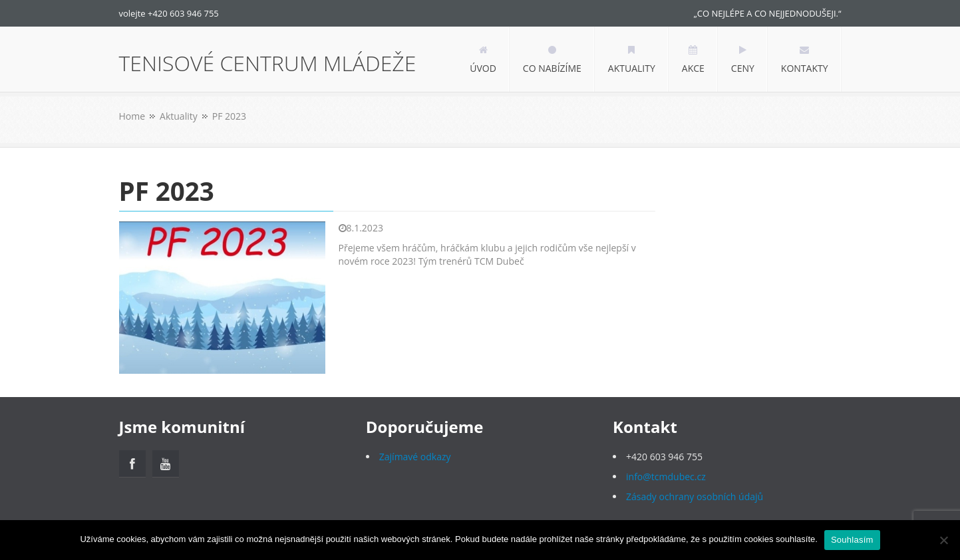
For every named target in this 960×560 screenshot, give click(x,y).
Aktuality (179, 116)
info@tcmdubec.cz (666, 477)
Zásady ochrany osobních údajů (695, 496)
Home (132, 116)
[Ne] (943, 540)
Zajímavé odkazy (415, 457)
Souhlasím (852, 540)
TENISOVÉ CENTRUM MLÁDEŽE (268, 63)
